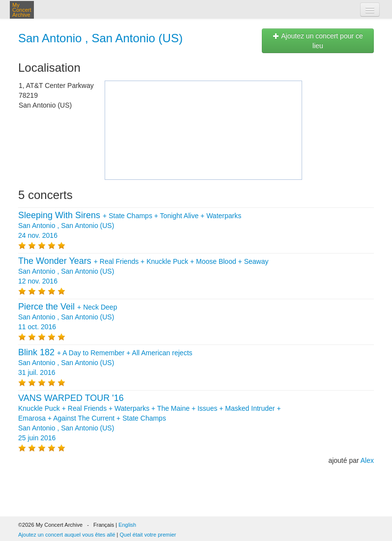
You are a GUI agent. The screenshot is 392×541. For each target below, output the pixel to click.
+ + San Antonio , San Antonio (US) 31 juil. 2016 (105, 363)
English (127, 525)
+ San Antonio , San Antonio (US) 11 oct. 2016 (68, 317)
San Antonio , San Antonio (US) (100, 38)
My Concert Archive (22, 10)
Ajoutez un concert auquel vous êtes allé (67, 535)
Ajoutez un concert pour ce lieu (318, 41)
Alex (367, 460)
